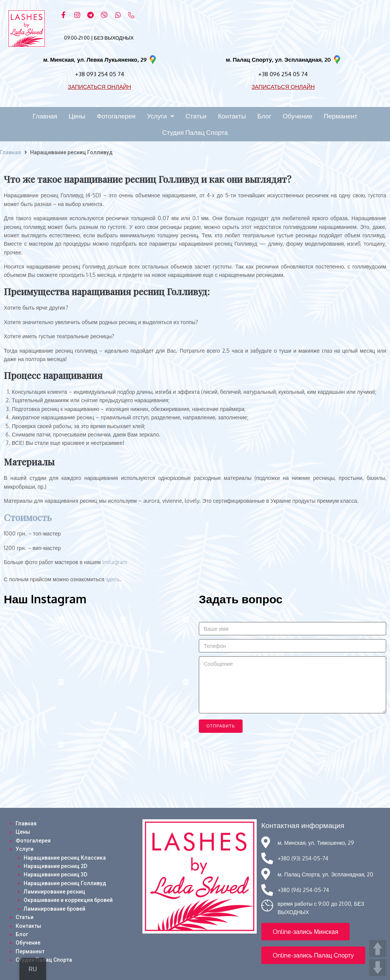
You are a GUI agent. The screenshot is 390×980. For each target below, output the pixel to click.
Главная (10, 152)
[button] (305, 932)
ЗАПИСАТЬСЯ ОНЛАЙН (100, 86)
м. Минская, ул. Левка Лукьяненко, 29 (95, 60)
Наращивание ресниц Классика (65, 858)
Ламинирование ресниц (54, 892)
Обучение (28, 943)
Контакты (28, 926)
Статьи (25, 917)
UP (378, 949)
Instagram (115, 562)
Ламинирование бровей (54, 909)
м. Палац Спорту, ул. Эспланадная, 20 (279, 60)
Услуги (25, 849)
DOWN (378, 968)
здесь (113, 579)
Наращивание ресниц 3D (55, 874)
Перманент (30, 951)
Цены (23, 832)
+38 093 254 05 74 (100, 74)
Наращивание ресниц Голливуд (65, 883)
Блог (22, 934)
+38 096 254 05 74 (283, 74)
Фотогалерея (33, 841)
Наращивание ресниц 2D (55, 866)
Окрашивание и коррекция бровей (68, 900)
